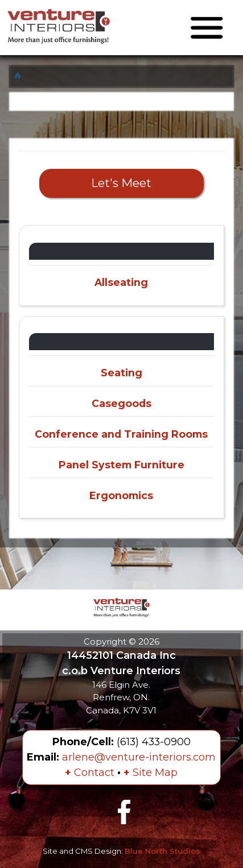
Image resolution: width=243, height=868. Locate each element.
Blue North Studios (162, 851)
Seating (121, 373)
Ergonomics (121, 495)
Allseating (121, 282)
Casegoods (121, 403)
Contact (90, 773)
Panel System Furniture (121, 465)
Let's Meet (121, 183)
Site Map (151, 773)
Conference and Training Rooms (121, 434)
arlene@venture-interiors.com (139, 757)
